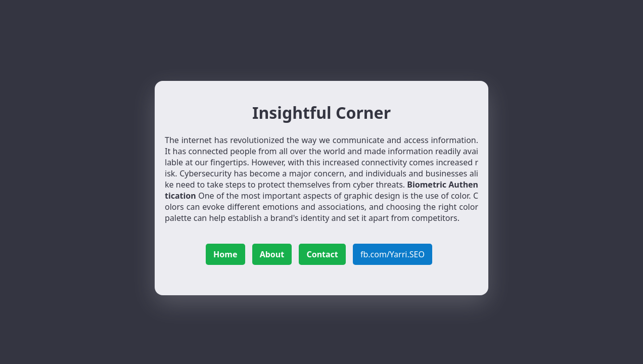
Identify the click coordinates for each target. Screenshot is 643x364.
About (272, 254)
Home (225, 254)
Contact (322, 254)
